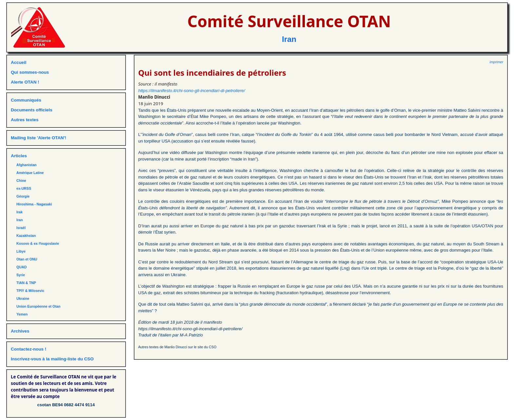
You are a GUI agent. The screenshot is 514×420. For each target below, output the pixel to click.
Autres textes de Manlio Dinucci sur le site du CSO (178, 347)
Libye (21, 251)
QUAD (21, 267)
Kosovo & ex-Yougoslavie (38, 243)
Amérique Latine (30, 173)
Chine (21, 181)
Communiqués (26, 100)
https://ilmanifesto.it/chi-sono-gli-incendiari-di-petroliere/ (192, 91)
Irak (20, 212)
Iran (289, 39)
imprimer (496, 62)
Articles (19, 156)
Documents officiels (32, 110)
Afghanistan (27, 165)
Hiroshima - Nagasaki (34, 204)
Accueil (19, 62)
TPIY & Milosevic (30, 291)
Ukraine (23, 298)
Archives (20, 331)
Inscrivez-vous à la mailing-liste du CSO (52, 359)
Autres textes (25, 120)
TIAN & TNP (26, 283)
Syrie (21, 275)
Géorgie (23, 196)
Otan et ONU (27, 259)
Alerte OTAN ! (25, 82)
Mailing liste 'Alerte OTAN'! (39, 138)
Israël (21, 228)
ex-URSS (24, 188)
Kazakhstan (26, 236)
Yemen (22, 314)
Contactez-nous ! (29, 349)
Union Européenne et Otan (38, 306)
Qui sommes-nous (30, 72)
